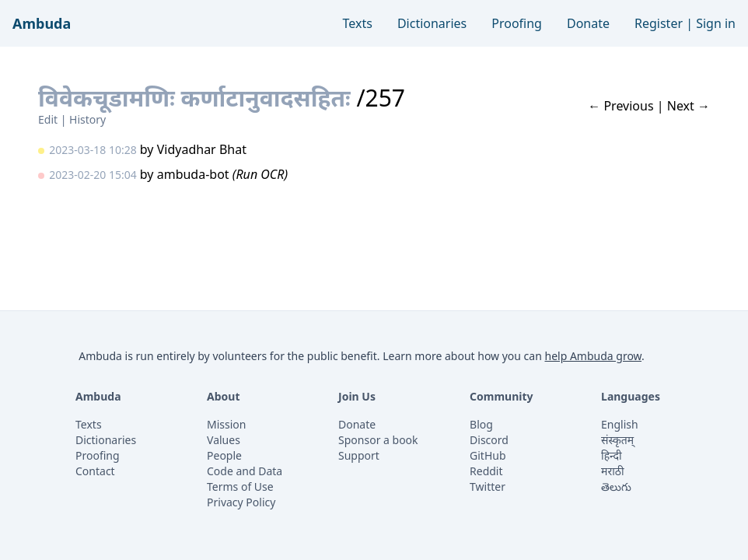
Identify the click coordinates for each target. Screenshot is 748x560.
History (87, 119)
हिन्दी (611, 455)
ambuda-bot (193, 174)
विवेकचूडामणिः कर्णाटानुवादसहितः (194, 98)
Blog (481, 424)
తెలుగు (616, 486)
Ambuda (42, 23)
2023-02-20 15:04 (93, 175)
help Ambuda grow (593, 356)
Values (224, 440)
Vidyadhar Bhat (202, 149)
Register (659, 23)
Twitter (488, 486)
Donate (588, 23)
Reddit (486, 471)
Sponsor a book (378, 440)
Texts (358, 23)
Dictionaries (432, 23)
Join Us (357, 396)
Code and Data (245, 471)
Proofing (517, 23)
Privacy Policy (241, 502)
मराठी (612, 471)
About (223, 396)
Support (359, 455)
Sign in (716, 23)
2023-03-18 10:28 (93, 150)
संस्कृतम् (617, 440)
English (620, 424)
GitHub (488, 455)
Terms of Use (240, 486)
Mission (226, 424)
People (224, 455)
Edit (48, 119)
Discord (489, 440)
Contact (95, 471)
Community (502, 396)
